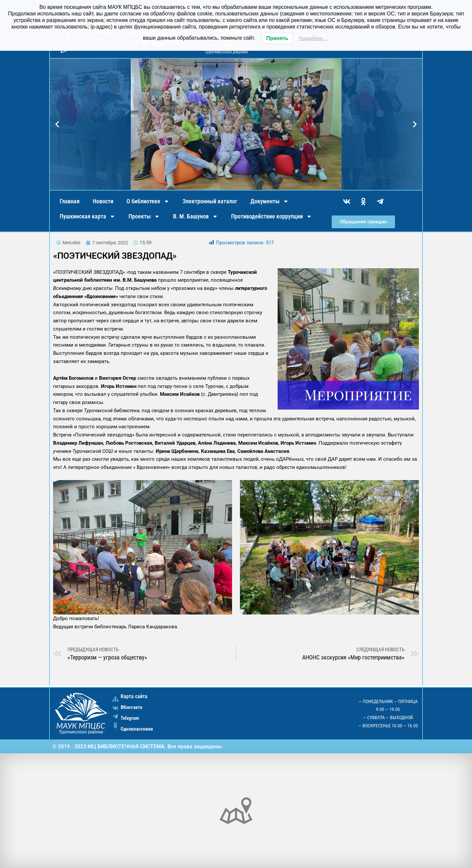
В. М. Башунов (196, 216)
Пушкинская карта (88, 216)
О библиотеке (148, 201)
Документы (270, 201)
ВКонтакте (132, 707)
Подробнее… (313, 38)
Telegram (131, 718)
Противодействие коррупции (272, 216)
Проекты (144, 216)
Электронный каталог (210, 201)
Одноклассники (138, 729)
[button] (57, 124)
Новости (103, 201)
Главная (70, 201)
